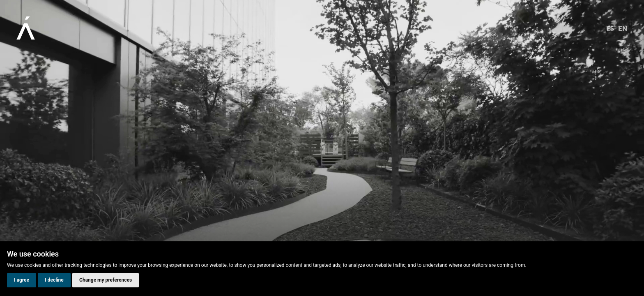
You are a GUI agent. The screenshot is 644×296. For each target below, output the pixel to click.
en (623, 28)
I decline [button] (54, 280)
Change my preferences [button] (106, 280)
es (610, 28)
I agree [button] (22, 280)
